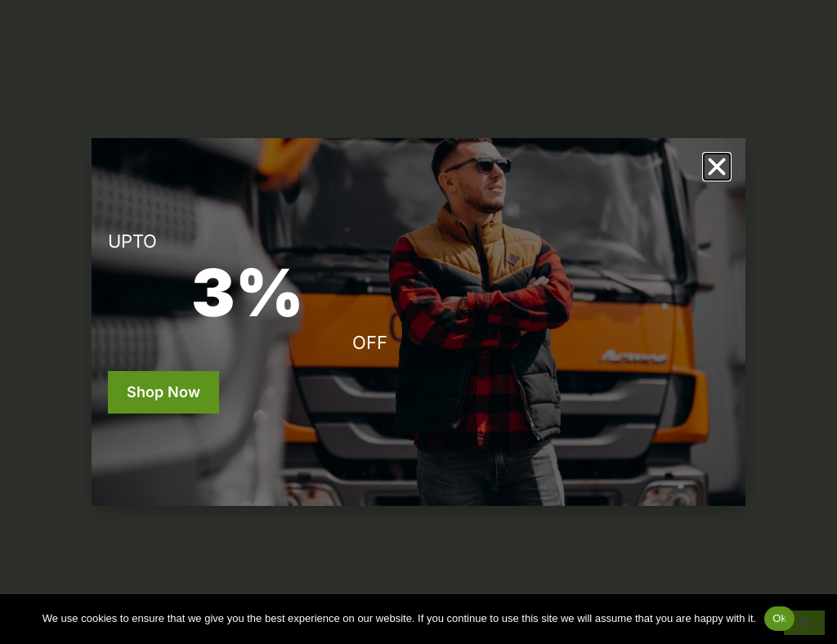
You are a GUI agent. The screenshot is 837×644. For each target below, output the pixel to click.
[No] (804, 623)
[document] (418, 322)
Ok (779, 618)
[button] (717, 167)
